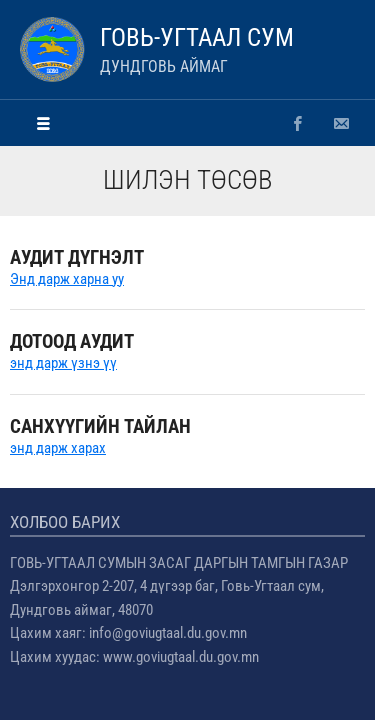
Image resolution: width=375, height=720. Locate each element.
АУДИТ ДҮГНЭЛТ (77, 257)
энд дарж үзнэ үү (63, 363)
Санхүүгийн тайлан (100, 426)
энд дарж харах (58, 448)
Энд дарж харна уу (67, 279)
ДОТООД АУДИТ (72, 341)
